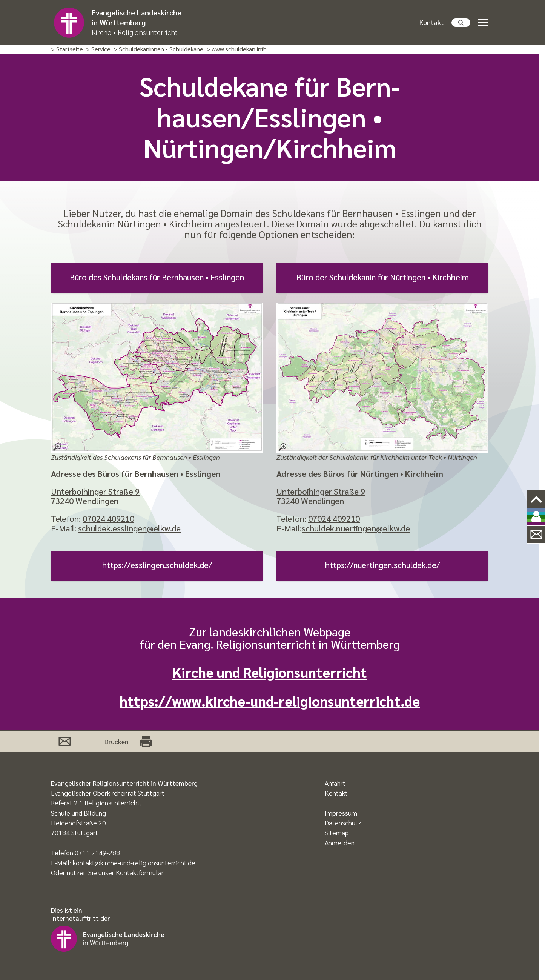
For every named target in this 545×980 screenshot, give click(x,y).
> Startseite (67, 49)
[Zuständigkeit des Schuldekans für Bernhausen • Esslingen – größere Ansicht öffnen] (157, 378)
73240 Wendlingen (85, 501)
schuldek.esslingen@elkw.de (129, 528)
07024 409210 (108, 518)
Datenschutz (343, 823)
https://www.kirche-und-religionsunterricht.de (270, 701)
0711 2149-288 (97, 852)
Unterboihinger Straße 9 (95, 491)
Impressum (341, 813)
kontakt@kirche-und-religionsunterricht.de (134, 862)
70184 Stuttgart (74, 832)
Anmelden (340, 843)
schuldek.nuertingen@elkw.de (356, 528)
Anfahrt (335, 783)
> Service (98, 49)
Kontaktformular (140, 872)
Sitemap (337, 832)
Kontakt (432, 22)
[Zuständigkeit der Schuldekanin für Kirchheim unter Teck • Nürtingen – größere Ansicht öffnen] (382, 378)
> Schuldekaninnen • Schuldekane (158, 49)
